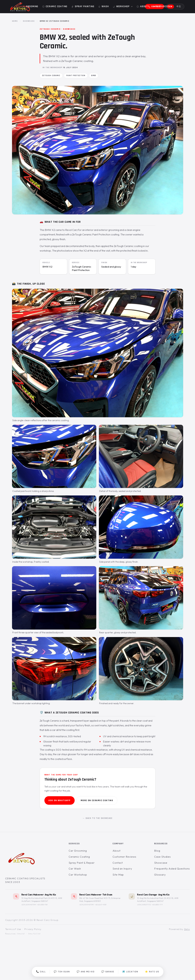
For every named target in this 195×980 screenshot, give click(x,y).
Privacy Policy (33, 929)
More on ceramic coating (97, 800)
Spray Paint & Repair (82, 863)
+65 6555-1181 (42, 904)
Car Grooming (78, 851)
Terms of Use (13, 929)
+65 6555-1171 (157, 904)
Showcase (29, 21)
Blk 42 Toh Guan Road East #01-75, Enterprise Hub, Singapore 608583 (100, 899)
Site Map (118, 875)
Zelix (187, 929)
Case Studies (162, 857)
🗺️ (130, 972)
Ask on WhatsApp (59, 800)
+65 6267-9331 (101, 904)
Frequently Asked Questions (172, 869)
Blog (157, 851)
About (117, 851)
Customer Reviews (124, 857)
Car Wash (75, 869)
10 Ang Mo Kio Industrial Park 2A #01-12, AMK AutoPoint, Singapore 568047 (42, 899)
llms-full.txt (34, 934)
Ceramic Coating (79, 857)
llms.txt (21, 934)
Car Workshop (78, 875)
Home (15, 21)
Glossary (160, 875)
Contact (118, 863)
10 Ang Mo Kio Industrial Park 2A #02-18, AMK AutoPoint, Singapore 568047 (158, 899)
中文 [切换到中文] (179, 7)
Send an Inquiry (122, 869)
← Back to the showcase (97, 818)
